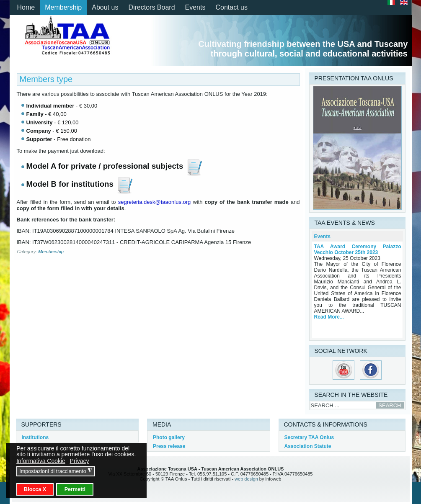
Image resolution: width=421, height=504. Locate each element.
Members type (46, 79)
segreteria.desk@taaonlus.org (155, 202)
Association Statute (308, 446)
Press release (169, 446)
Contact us (231, 7)
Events (195, 7)
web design (246, 479)
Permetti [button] (75, 489)
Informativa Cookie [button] (41, 461)
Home (26, 7)
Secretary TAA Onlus (309, 437)
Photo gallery (169, 437)
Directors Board (151, 7)
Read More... (329, 317)
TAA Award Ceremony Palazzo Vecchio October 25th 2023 (358, 249)
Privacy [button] (80, 461)
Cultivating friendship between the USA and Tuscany (303, 44)
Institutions (35, 437)
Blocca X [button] (35, 489)
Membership (63, 7)
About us (105, 7)
